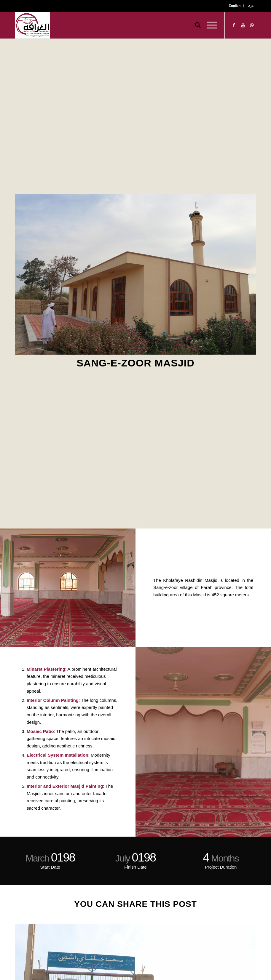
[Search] (195, 25)
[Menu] (209, 25)
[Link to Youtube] (243, 25)
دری (251, 6)
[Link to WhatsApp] (252, 25)
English (235, 6)
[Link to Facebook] (234, 25)
